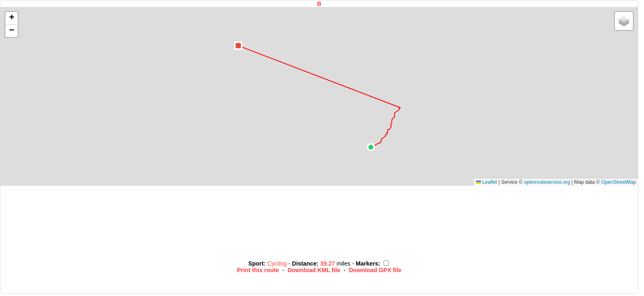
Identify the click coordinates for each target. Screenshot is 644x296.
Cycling (278, 264)
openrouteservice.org (547, 182)
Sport (256, 264)
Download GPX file (375, 270)
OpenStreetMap (619, 182)
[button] (371, 147)
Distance (304, 264)
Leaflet (486, 182)
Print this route (258, 270)
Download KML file (314, 270)
